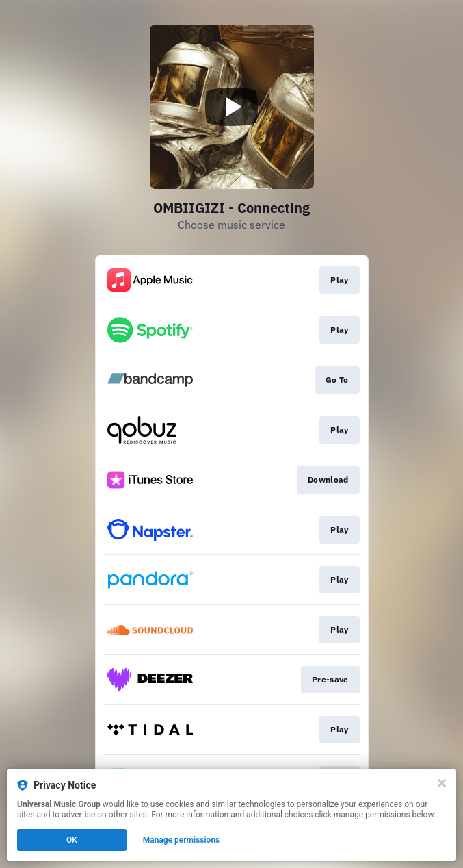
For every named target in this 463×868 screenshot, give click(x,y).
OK (72, 840)
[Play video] (232, 107)
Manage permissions (182, 840)
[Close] (442, 783)
